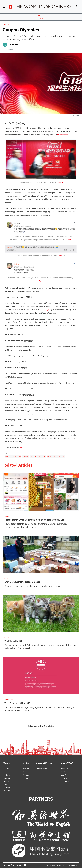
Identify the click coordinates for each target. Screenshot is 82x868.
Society (6, 769)
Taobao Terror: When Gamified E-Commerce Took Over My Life (34, 520)
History (6, 781)
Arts (5, 785)
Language (7, 778)
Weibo (69, 240)
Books (25, 772)
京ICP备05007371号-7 (72, 865)
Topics (6, 763)
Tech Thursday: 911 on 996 (17, 703)
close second (63, 135)
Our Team (64, 772)
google (60, 182)
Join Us (64, 775)
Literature (7, 788)
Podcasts (26, 775)
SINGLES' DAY (11, 456)
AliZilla (22, 447)
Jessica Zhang (14, 45)
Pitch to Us (65, 778)
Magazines (26, 769)
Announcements (41, 769)
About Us (64, 769)
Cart (41, 19)
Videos (25, 778)
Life (5, 772)
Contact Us (65, 781)
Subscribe (41, 15)
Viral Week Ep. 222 (13, 641)
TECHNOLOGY (8, 25)
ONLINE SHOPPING (38, 456)
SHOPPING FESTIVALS (56, 456)
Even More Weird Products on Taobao (22, 582)
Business (7, 775)
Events (38, 772)
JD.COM (26, 456)
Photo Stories (9, 791)
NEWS (7, 579)
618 (19, 456)
